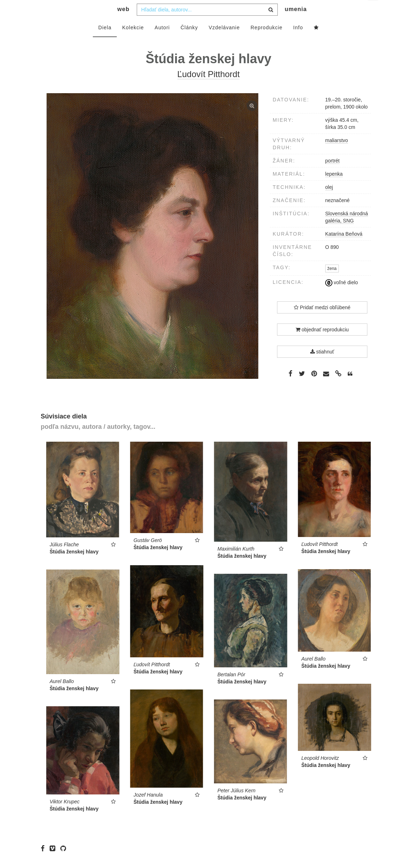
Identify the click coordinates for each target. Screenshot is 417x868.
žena (332, 283)
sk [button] (374, 11)
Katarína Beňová (344, 248)
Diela (105, 42)
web (124, 23)
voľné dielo (342, 297)
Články (189, 42)
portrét (332, 175)
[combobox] (207, 24)
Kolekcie (133, 42)
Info (298, 42)
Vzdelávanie (224, 42)
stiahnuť (322, 366)
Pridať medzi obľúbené (322, 322)
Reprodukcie (267, 42)
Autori (162, 42)
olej (329, 201)
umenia (296, 23)
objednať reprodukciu (322, 344)
